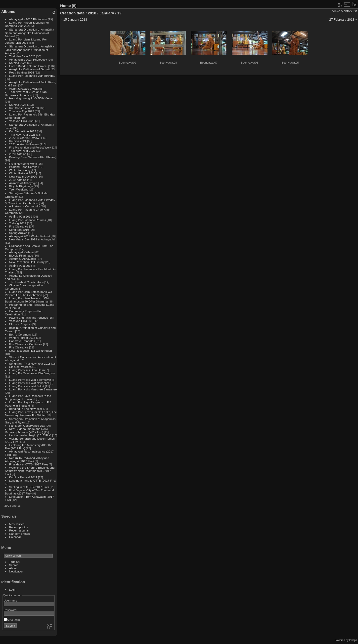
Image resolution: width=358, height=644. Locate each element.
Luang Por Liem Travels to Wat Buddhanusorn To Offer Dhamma (27, 300)
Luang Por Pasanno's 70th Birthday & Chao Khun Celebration (30, 201)
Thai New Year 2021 (22, 151)
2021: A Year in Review (24, 144)
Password (10, 610)
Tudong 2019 (18, 223)
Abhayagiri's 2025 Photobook (28, 19)
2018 (92, 13)
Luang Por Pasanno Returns (28, 220)
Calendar (15, 537)
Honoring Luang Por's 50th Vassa (31, 98)
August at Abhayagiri (23, 259)
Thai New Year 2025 (22, 56)
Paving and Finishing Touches (29, 318)
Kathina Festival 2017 (23, 477)
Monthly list (349, 11)
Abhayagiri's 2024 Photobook (28, 59)
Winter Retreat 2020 (22, 173)
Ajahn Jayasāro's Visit (23, 89)
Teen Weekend (19, 189)
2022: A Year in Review (24, 138)
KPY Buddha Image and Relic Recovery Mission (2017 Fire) (26, 430)
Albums (8, 12)
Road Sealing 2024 (22, 72)
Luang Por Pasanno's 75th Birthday (32, 76)
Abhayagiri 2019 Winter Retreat (30, 236)
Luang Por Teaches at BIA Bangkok (32, 373)
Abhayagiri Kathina (22, 252)
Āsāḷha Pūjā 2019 (21, 216)
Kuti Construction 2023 (24, 108)
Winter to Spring (20, 170)
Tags (12, 562)
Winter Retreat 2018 (22, 338)
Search (14, 565)
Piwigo (353, 640)
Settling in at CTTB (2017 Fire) (29, 487)
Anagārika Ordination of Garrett (30, 69)
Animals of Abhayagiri (23, 183)
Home (66, 6)
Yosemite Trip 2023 (22, 111)
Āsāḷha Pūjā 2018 (21, 266)
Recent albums (19, 530)
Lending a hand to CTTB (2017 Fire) (33, 480)
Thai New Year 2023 (22, 134)
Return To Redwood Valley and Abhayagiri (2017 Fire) (27, 459)
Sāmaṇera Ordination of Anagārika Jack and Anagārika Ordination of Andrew (30, 50)
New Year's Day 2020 (23, 176)
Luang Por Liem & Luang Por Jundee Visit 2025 (26, 41)
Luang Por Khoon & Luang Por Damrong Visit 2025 (27, 24)
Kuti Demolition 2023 (23, 131)
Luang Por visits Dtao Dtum (27, 370)
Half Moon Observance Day (27, 426)
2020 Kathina (18, 154)
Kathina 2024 (18, 63)
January (107, 13)
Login (13, 589)
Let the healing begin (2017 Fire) (30, 435)
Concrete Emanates (22, 341)
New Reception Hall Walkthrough (31, 351)
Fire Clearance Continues (26, 344)
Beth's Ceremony (20, 334)
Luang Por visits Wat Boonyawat (30, 380)
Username (10, 600)
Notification (16, 571)
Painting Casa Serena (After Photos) (33, 157)
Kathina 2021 (18, 141)
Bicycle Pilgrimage (21, 186)
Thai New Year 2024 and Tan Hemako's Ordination (26, 93)
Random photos (20, 534)
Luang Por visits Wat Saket (27, 386)
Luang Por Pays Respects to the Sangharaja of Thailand (28, 397)
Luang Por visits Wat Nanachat (29, 383)
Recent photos (19, 527)
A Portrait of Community (25, 206)
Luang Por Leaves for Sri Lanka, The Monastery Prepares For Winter (31, 414)
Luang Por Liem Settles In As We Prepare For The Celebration (28, 293)
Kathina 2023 (18, 105)
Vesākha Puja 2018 (22, 321)
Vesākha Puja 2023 (22, 121)
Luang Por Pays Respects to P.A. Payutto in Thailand (29, 404)
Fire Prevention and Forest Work (31, 147)
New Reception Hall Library (27, 262)
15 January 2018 (75, 19)
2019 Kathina (18, 180)
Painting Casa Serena (23, 167)
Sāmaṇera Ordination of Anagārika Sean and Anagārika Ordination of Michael (30, 33)
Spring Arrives (18, 233)
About (13, 568)
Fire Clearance (19, 226)
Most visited (17, 524)
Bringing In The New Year (26, 409)
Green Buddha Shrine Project (28, 66)
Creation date (72, 13)
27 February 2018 (342, 19)
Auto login (12, 620)
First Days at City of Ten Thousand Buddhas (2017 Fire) (29, 492)
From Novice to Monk (23, 164)
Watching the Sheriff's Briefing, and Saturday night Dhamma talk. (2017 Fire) (30, 471)
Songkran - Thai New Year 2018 (30, 363)
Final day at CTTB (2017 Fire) (29, 464)
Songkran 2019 (19, 230)
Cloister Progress (20, 324)
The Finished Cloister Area (26, 282)
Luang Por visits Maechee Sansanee (33, 389)
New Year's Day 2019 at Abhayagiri (32, 239)
